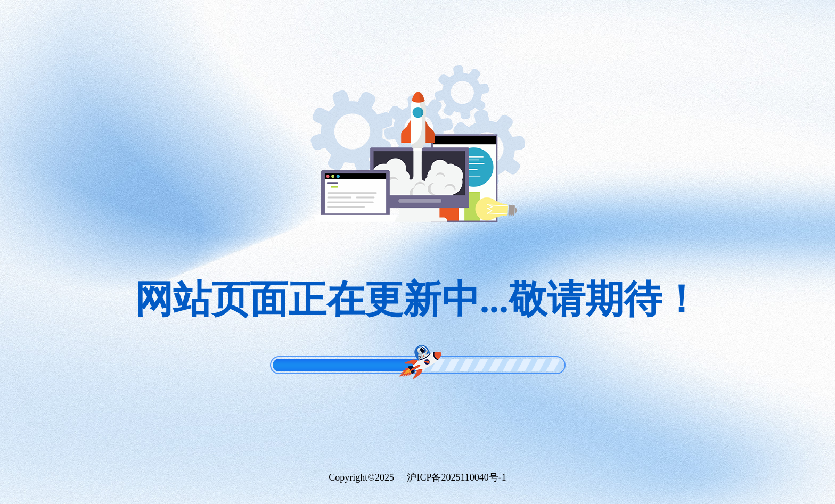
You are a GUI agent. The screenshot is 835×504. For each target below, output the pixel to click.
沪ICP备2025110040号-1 (456, 477)
